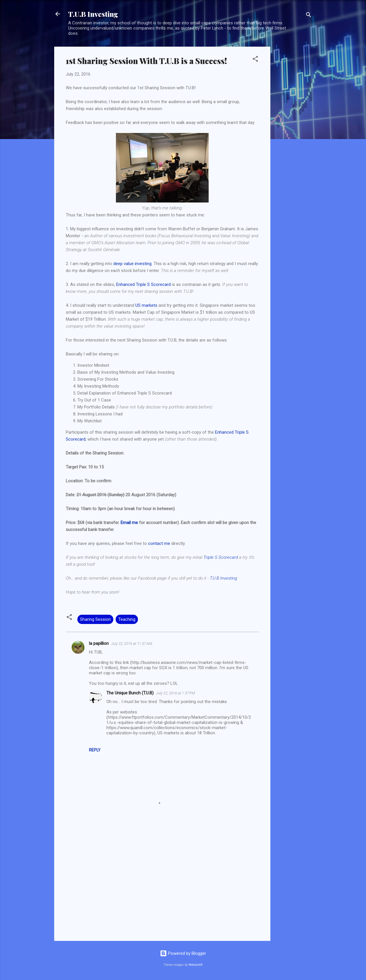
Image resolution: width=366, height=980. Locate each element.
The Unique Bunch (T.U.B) (130, 693)
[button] (255, 60)
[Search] (309, 16)
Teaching (127, 619)
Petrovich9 (196, 965)
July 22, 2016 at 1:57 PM (175, 693)
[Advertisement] (294, 134)
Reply (95, 750)
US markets (146, 305)
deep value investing (132, 264)
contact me (159, 543)
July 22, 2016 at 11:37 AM (132, 644)
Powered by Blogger (183, 953)
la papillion (99, 643)
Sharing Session (95, 619)
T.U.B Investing (93, 14)
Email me (129, 523)
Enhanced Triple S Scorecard (143, 284)
